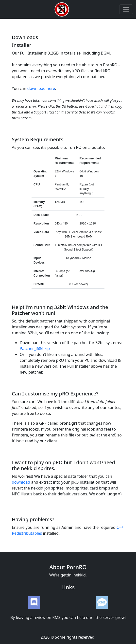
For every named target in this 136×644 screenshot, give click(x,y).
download (21, 482)
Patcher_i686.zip (35, 349)
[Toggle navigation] (126, 9)
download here (41, 88)
